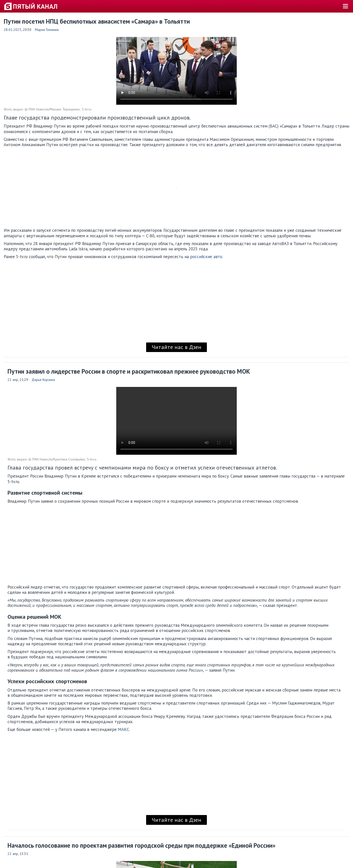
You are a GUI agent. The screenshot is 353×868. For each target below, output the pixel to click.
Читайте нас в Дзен (176, 347)
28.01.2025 (13, 30)
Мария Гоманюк (47, 30)
